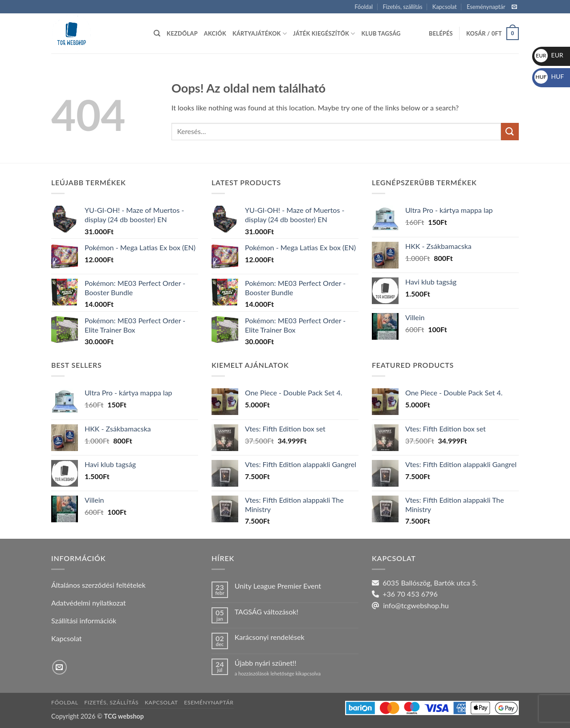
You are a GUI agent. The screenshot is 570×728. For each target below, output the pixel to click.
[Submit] (510, 132)
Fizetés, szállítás (402, 7)
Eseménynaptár (486, 7)
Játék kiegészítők (324, 34)
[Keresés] (157, 33)
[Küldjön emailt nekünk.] (514, 7)
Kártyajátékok (260, 34)
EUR (549, 55)
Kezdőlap (182, 33)
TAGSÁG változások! (267, 612)
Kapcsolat (445, 7)
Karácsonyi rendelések (270, 637)
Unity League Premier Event (278, 586)
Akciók (215, 33)
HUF (549, 76)
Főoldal (364, 7)
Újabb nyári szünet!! (266, 663)
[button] (441, 33)
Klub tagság (381, 33)
